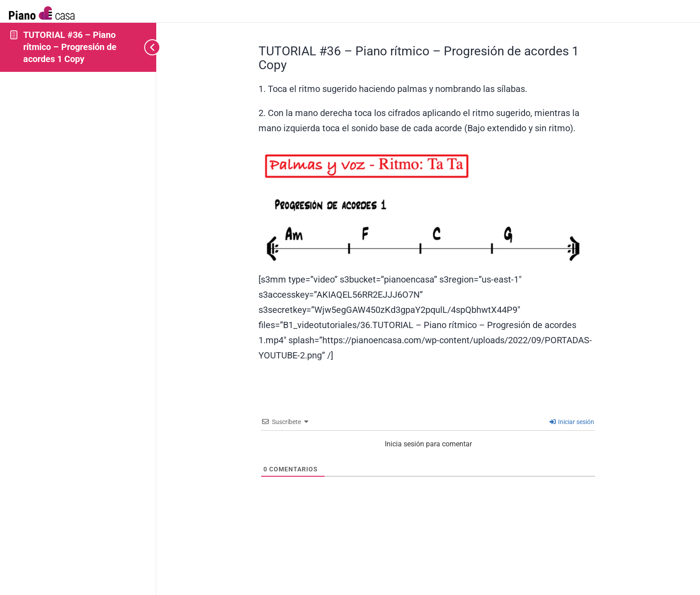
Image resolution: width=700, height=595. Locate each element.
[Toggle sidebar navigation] (143, 47)
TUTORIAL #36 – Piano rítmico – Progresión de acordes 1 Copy (70, 47)
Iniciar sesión (572, 422)
